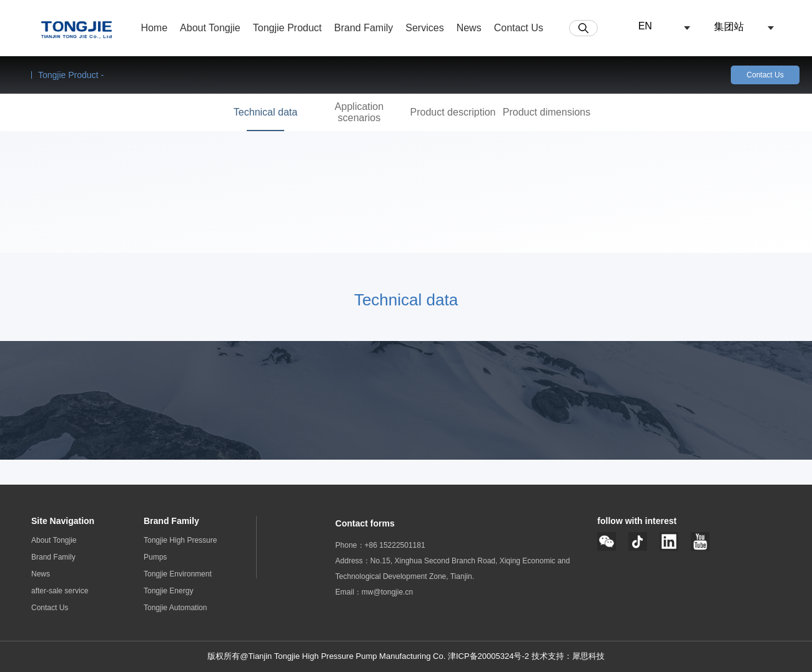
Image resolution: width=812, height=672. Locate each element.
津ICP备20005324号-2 (490, 656)
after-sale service (60, 591)
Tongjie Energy (168, 591)
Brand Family (53, 557)
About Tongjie (54, 540)
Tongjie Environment (178, 574)
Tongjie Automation (175, 608)
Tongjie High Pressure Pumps (180, 549)
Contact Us (765, 75)
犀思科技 (588, 656)
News (41, 574)
